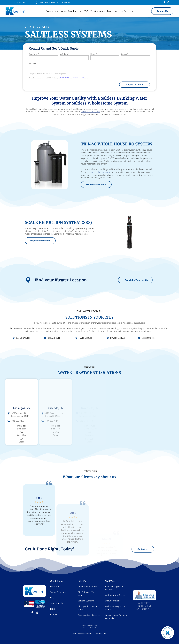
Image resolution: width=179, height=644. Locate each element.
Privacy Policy (65, 78)
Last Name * (65, 54)
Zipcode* (125, 54)
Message (33, 64)
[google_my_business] (168, 3)
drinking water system (91, 109)
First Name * (34, 54)
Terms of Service (78, 78)
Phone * (94, 54)
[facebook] (165, 3)
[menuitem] (52, 11)
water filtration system (116, 172)
